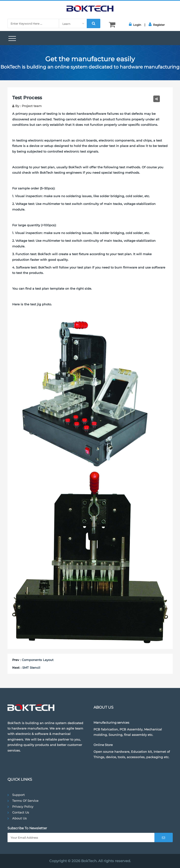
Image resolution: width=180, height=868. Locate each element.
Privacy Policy (23, 807)
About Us (19, 818)
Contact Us (21, 812)
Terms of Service (25, 801)
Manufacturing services (111, 722)
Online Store (103, 745)
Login (135, 24)
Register (157, 24)
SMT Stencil (31, 668)
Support (18, 795)
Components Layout (38, 660)
